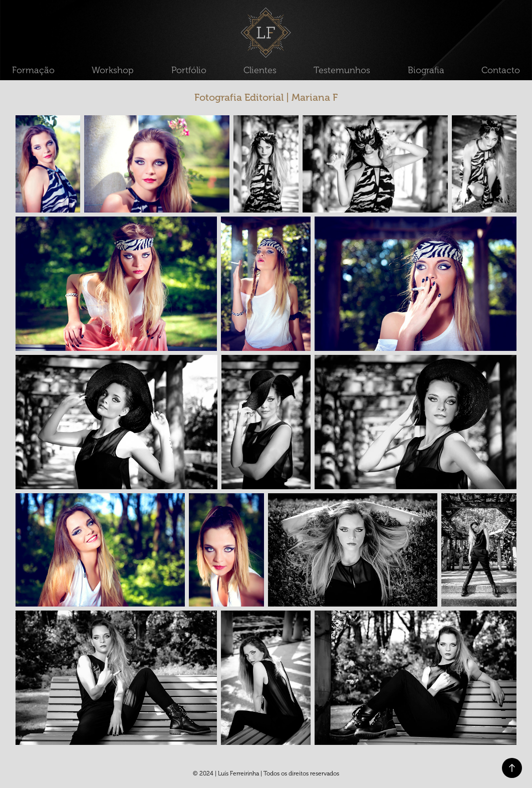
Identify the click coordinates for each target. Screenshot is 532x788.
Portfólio (189, 70)
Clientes (260, 70)
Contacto (501, 70)
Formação (33, 70)
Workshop (113, 70)
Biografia (426, 70)
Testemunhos (342, 70)
